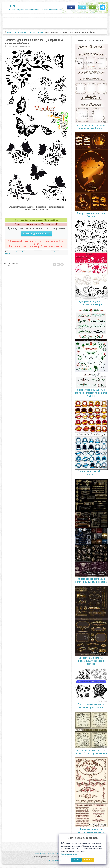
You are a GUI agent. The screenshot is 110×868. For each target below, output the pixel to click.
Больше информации (69, 854)
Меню (82, 7)
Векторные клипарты (23, 46)
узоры (46, 252)
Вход (93, 7)
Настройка (88, 860)
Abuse (51, 860)
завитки (13, 252)
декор (32, 252)
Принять (76, 860)
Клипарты (10, 46)
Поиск (71, 7)
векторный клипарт (54, 252)
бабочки (18, 252)
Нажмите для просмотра (36, 234)
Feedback (58, 860)
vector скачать (39, 252)
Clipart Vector (26, 252)
